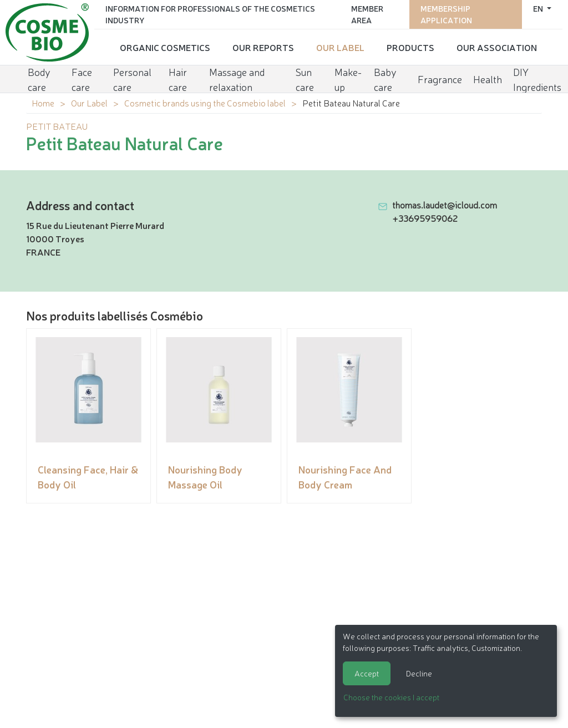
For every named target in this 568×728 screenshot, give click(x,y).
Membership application (446, 14)
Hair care (178, 79)
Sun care (305, 79)
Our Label (340, 47)
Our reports (263, 47)
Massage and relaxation (237, 79)
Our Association (497, 47)
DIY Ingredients (537, 79)
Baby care (385, 79)
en (539, 8)
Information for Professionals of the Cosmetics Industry (210, 14)
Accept (367, 673)
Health (488, 79)
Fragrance (440, 79)
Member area (367, 14)
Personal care (132, 79)
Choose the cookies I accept (391, 697)
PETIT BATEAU (57, 126)
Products (410, 47)
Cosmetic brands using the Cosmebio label (205, 103)
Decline (419, 673)
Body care (39, 79)
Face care (82, 79)
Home (43, 103)
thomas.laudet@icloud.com (445, 205)
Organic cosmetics (165, 47)
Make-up (348, 79)
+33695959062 (425, 218)
